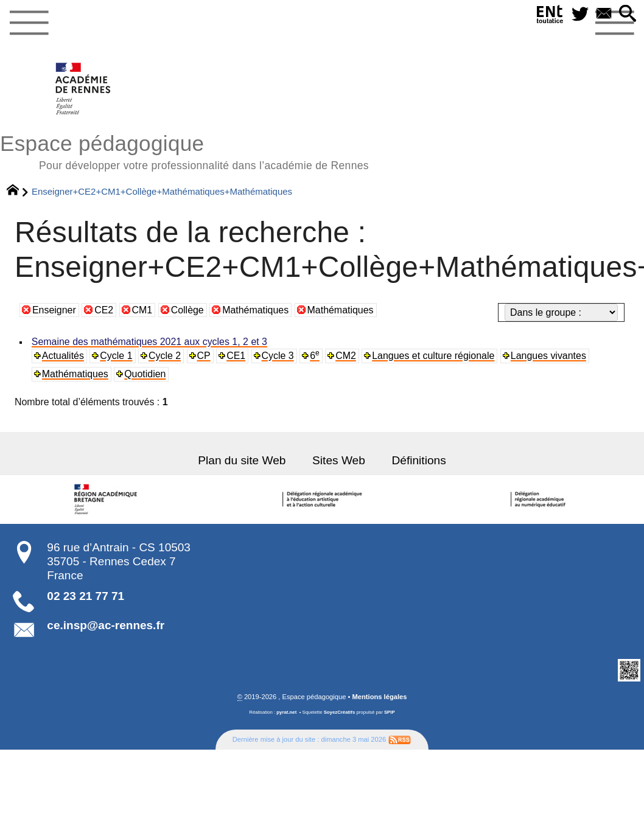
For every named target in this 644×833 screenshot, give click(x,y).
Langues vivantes (544, 356)
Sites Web (338, 460)
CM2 (344, 356)
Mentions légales (380, 697)
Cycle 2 (164, 356)
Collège (187, 310)
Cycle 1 (116, 356)
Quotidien (144, 374)
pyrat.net (286, 712)
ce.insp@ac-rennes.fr (106, 625)
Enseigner (54, 310)
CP (203, 356)
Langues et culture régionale (431, 356)
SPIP (390, 712)
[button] (628, 14)
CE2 (104, 310)
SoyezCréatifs (340, 712)
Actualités (63, 356)
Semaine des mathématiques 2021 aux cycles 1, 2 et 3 (148, 342)
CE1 (235, 356)
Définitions (418, 460)
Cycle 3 (276, 356)
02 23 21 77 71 (86, 596)
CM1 (142, 310)
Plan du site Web (243, 460)
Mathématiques (255, 310)
